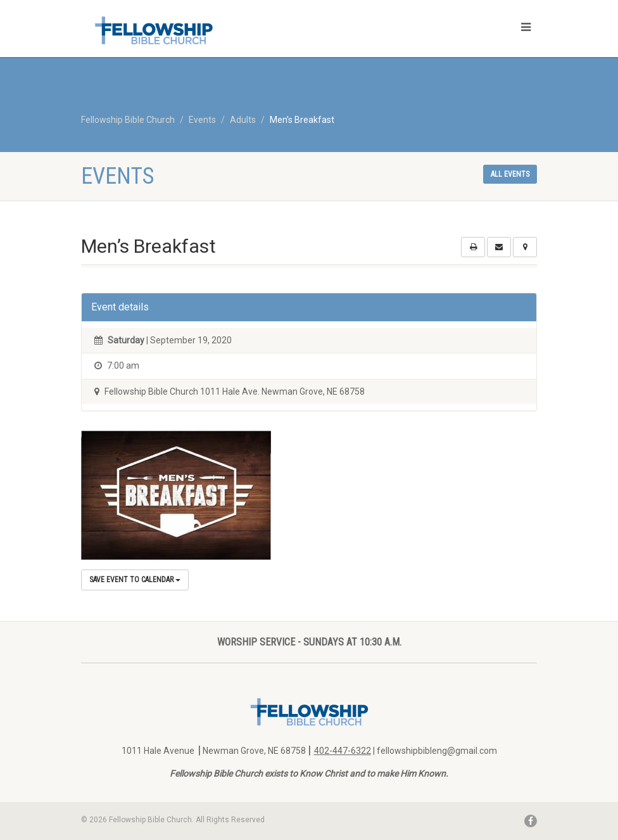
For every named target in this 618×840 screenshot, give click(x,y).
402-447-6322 (343, 751)
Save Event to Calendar (135, 580)
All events (510, 174)
